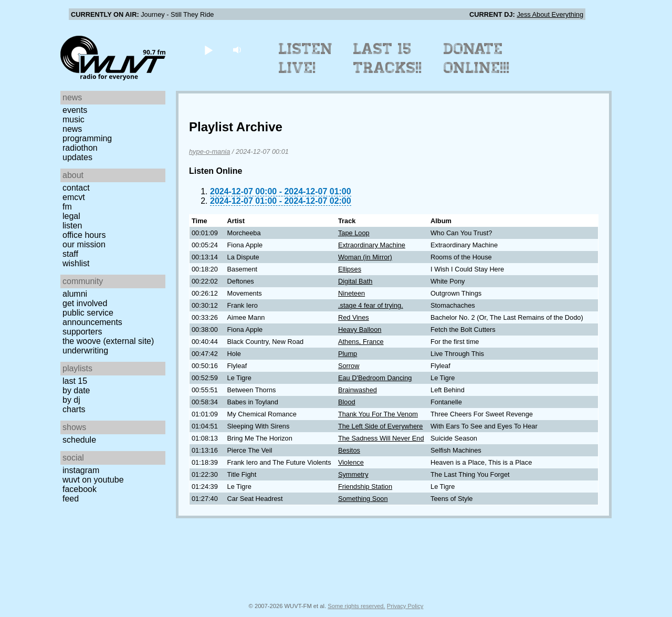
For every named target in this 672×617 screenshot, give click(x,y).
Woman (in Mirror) (365, 257)
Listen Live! (306, 58)
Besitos (349, 450)
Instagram (81, 470)
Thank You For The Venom (378, 414)
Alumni (75, 294)
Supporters (82, 332)
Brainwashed (358, 390)
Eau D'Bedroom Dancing (375, 378)
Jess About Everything (550, 14)
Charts (74, 409)
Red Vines (354, 317)
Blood (347, 402)
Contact (76, 188)
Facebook (80, 489)
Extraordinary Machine (372, 245)
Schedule (79, 440)
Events (75, 110)
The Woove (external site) (108, 341)
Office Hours (84, 235)
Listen (72, 226)
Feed (71, 499)
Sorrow (349, 366)
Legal (71, 216)
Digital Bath (355, 281)
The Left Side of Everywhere (380, 426)
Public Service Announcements (92, 317)
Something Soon (363, 499)
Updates (77, 157)
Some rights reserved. (356, 606)
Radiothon (80, 148)
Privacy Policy (405, 606)
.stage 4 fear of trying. (371, 305)
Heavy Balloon (360, 330)
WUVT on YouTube (93, 480)
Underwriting (85, 351)
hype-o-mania (209, 151)
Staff (70, 254)
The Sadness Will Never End (381, 438)
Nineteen (351, 293)
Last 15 (75, 381)
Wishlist (76, 263)
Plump (348, 354)
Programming (87, 138)
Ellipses (350, 269)
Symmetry (353, 474)
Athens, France (361, 342)
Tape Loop (354, 233)
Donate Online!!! (477, 58)
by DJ (71, 400)
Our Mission (84, 244)
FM (67, 207)
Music (73, 119)
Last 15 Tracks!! (388, 58)
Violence (351, 462)
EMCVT (74, 197)
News (72, 129)
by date (76, 390)
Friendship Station (365, 487)
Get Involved (85, 303)
